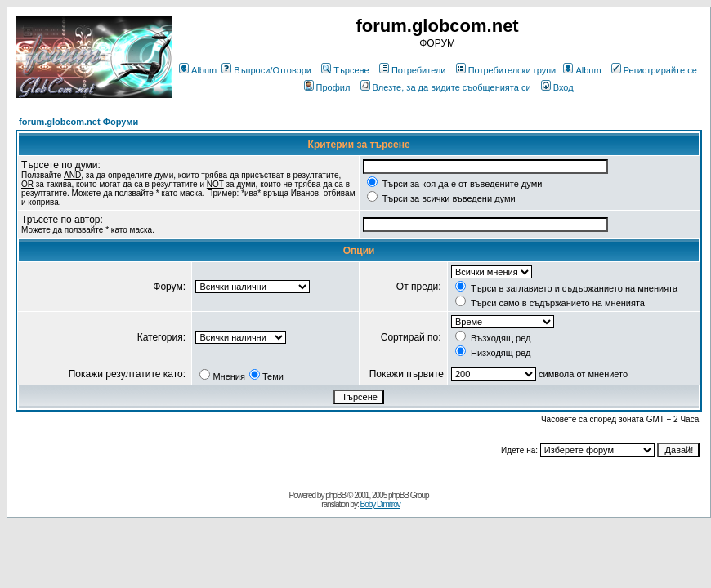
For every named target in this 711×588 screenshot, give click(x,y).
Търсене (345, 70)
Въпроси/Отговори (266, 70)
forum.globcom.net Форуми (78, 122)
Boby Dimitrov (380, 504)
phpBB (335, 495)
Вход (557, 87)
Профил (327, 87)
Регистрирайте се (654, 70)
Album (198, 70)
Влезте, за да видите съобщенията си (446, 87)
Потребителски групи (506, 70)
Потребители (413, 70)
